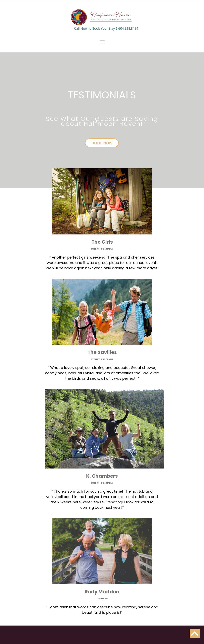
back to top (195, 634)
